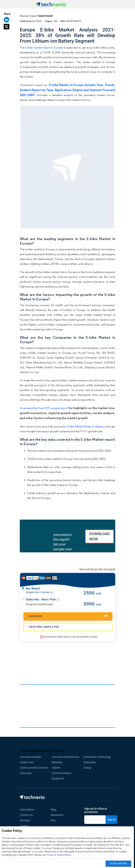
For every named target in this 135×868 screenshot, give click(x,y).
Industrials (90, 762)
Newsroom (58, 815)
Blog (54, 810)
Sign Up (112, 820)
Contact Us (26, 815)
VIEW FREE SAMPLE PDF (44, 627)
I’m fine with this (118, 863)
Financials (26, 773)
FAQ (54, 820)
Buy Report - (39, 590)
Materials (57, 762)
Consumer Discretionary (66, 757)
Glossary (25, 820)
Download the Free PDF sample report (44, 408)
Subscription (27, 810)
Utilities (56, 768)
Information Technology (97, 757)
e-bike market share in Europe (44, 48)
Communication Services (34, 768)
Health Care (27, 762)
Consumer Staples (30, 757)
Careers (24, 826)
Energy (87, 768)
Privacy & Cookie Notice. (59, 855)
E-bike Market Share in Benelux (86, 426)
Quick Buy (68, 616)
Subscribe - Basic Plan (43, 599)
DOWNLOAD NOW (99, 536)
